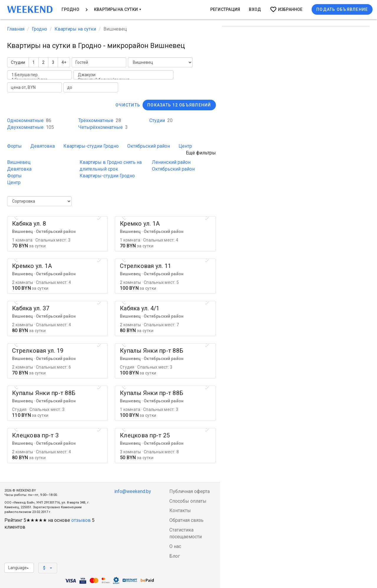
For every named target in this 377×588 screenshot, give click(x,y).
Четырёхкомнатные (103, 127)
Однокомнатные (29, 120)
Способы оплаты (188, 501)
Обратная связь (186, 520)
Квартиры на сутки (118, 9)
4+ (64, 62)
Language (18, 568)
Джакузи (123, 75)
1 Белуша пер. (39, 75)
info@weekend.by (133, 491)
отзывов (81, 520)
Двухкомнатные (30, 127)
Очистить (128, 105)
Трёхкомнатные (100, 120)
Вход (255, 9)
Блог (175, 556)
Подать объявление (342, 9)
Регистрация (225, 9)
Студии (18, 62)
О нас (175, 546)
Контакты (180, 510)
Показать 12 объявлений (179, 105)
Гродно (70, 9)
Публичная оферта (190, 491)
